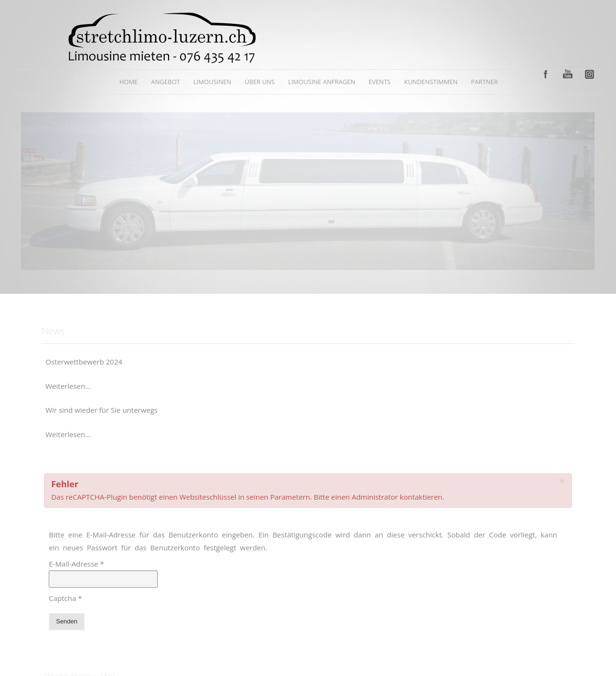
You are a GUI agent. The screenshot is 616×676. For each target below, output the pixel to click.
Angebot (165, 82)
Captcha (65, 598)
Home (129, 82)
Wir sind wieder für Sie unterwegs (102, 410)
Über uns (260, 82)
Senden (67, 621)
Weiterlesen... (68, 386)
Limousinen (212, 82)
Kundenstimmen (431, 82)
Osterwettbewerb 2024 (84, 362)
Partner (484, 82)
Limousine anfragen (322, 82)
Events (379, 82)
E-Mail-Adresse (76, 564)
